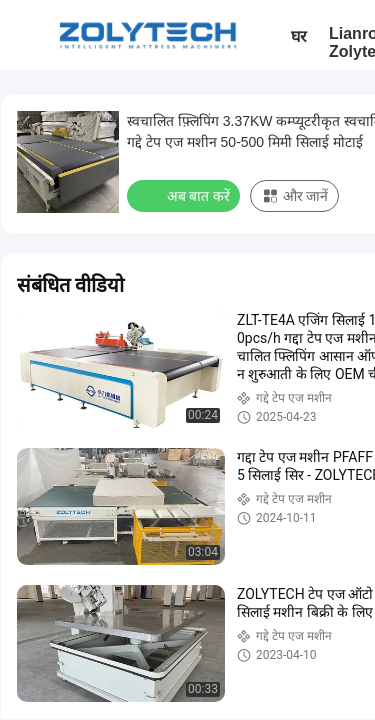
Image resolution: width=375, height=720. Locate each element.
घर (299, 36)
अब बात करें (185, 195)
